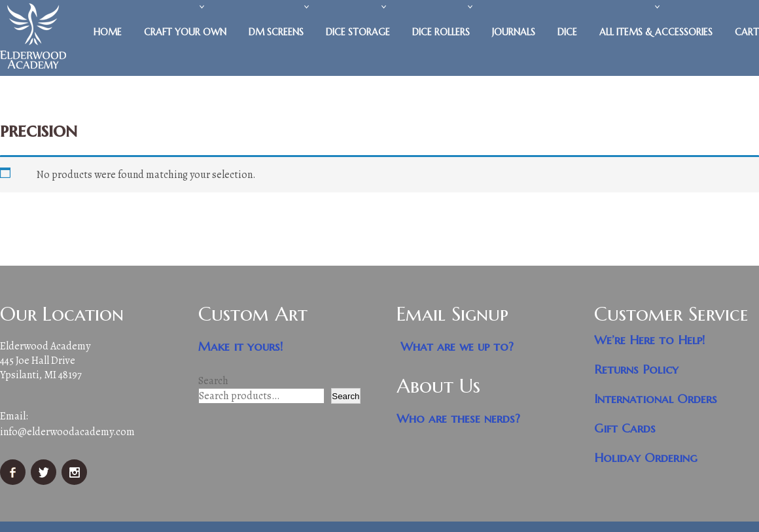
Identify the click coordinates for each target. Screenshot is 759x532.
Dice (567, 32)
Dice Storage (358, 32)
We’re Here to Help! (650, 340)
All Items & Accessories (656, 32)
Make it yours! (241, 346)
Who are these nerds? (458, 418)
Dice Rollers (441, 32)
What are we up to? (457, 346)
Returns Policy (636, 369)
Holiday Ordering (646, 458)
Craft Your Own (185, 32)
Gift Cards (625, 428)
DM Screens (276, 32)
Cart (747, 32)
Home (108, 32)
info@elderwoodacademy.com (67, 432)
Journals (514, 32)
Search (213, 381)
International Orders (656, 399)
